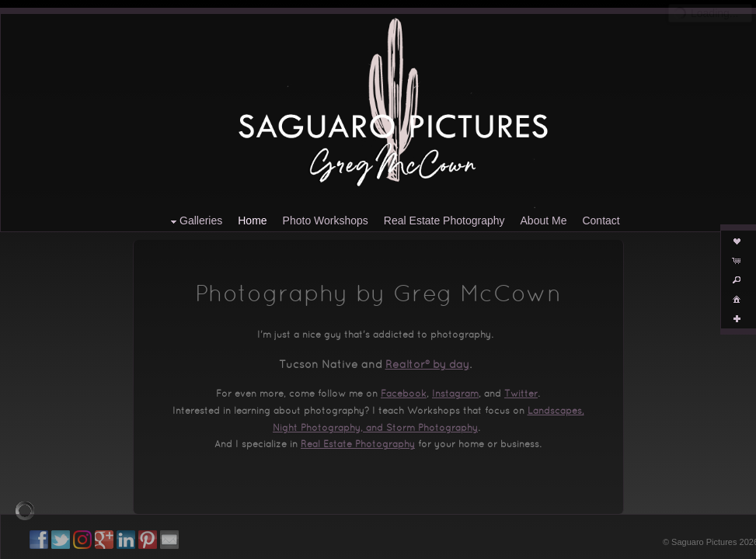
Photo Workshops (326, 220)
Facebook (404, 394)
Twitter (521, 394)
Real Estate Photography (444, 220)
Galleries (195, 221)
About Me (544, 220)
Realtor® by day (427, 365)
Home (252, 220)
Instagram (455, 394)
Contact (601, 220)
